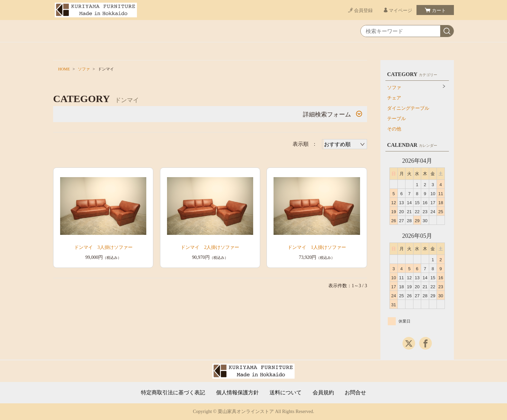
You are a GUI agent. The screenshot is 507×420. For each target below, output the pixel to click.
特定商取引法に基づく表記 (173, 393)
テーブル (396, 119)
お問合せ (355, 393)
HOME (64, 69)
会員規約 (323, 393)
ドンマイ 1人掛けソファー (317, 247)
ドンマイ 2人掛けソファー (210, 247)
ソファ (84, 69)
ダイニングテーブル (408, 108)
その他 (394, 129)
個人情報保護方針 (237, 393)
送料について (286, 393)
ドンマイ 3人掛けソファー (103, 247)
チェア (394, 98)
